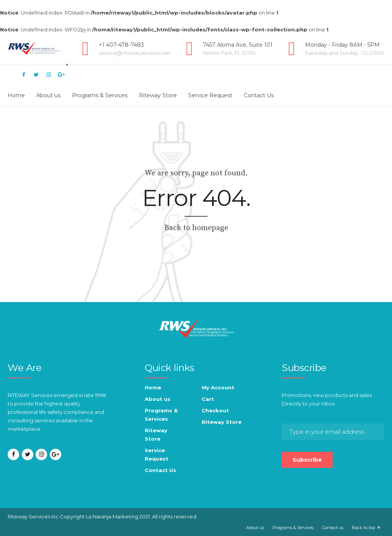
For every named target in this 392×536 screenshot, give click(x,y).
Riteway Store (158, 95)
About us (48, 95)
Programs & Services (100, 95)
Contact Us (259, 95)
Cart (208, 399)
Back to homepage (196, 228)
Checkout (215, 410)
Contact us (333, 528)
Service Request (210, 95)
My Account (218, 387)
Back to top (363, 528)
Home (16, 95)
